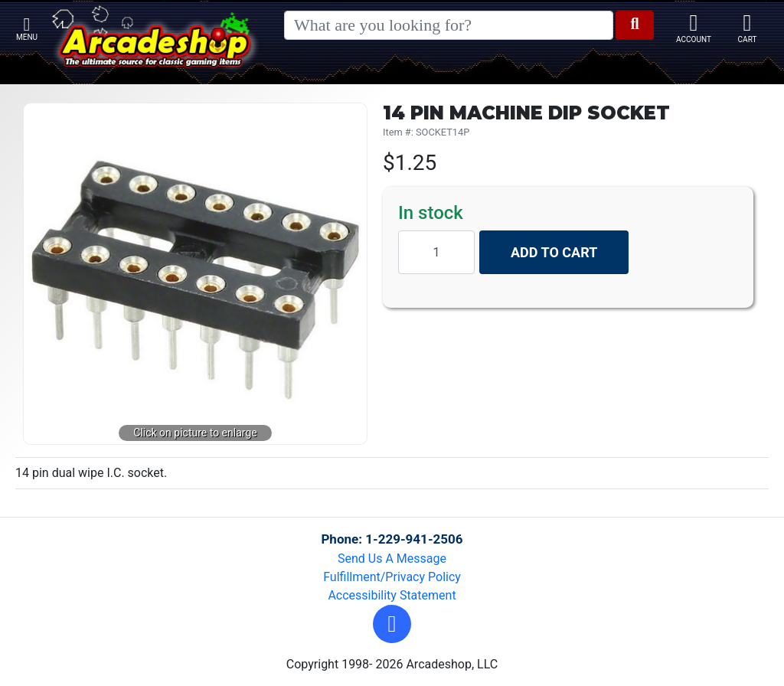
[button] (392, 624)
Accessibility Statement (392, 595)
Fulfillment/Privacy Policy (392, 577)
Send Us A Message (392, 559)
